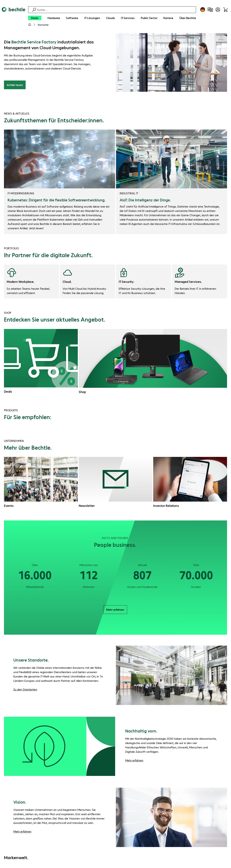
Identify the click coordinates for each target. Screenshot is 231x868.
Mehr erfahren (115, 610)
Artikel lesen (15, 85)
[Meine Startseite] (30, 25)
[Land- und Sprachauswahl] (203, 10)
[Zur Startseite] (14, 18)
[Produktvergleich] (210, 10)
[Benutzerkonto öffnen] (218, 10)
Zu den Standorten (25, 690)
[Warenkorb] (225, 10)
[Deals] (35, 18)
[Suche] (116, 10)
